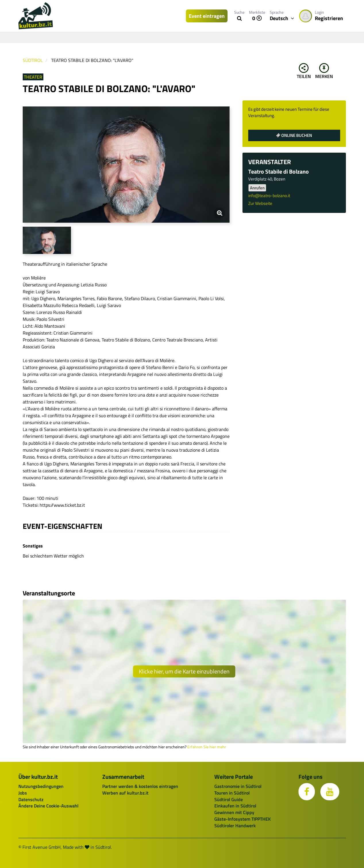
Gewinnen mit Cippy (234, 812)
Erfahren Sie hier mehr (207, 747)
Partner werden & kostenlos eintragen (140, 786)
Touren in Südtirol (232, 793)
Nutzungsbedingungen (41, 786)
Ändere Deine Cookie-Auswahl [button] (48, 806)
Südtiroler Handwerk (235, 826)
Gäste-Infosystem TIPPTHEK (242, 819)
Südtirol (33, 60)
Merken (324, 71)
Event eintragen (207, 16)
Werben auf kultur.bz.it (125, 793)
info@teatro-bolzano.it (269, 196)
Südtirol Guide (229, 799)
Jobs (23, 793)
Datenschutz (31, 799)
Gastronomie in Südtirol (238, 786)
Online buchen (294, 135)
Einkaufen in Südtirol (235, 806)
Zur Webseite (260, 203)
